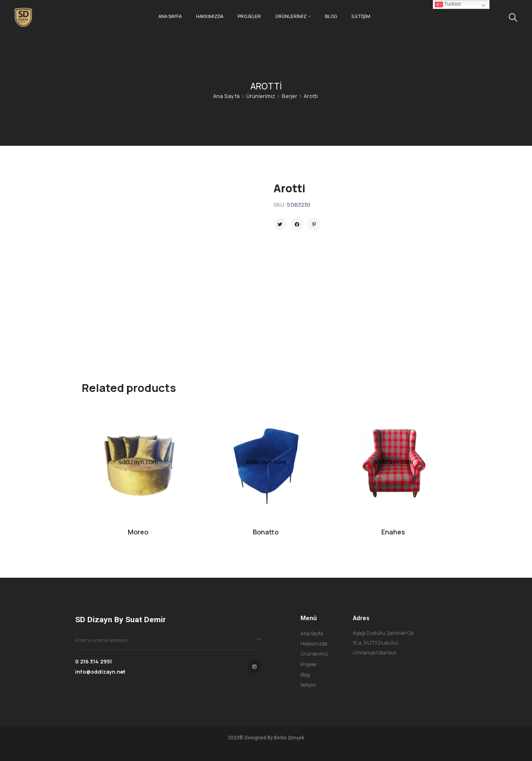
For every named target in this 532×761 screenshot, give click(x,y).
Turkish (448, 4)
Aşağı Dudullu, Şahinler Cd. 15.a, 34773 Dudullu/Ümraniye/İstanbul (384, 643)
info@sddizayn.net (100, 672)
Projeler (249, 16)
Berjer (289, 96)
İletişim (361, 16)
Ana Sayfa (170, 16)
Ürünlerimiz (291, 16)
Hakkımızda (210, 16)
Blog (331, 16)
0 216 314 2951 (93, 661)
